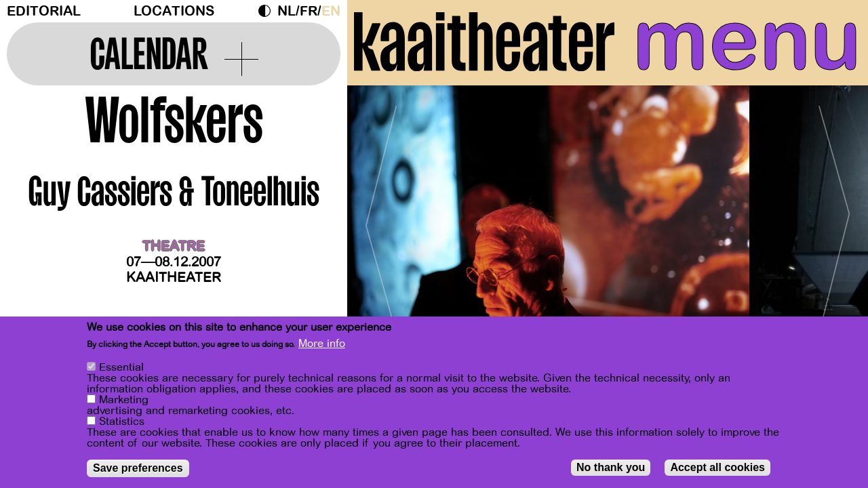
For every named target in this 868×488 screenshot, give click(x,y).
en (331, 11)
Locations (174, 11)
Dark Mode (268, 11)
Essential (121, 367)
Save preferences (138, 468)
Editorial (44, 11)
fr (309, 11)
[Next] (834, 220)
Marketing (124, 400)
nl (287, 11)
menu (747, 41)
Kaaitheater (174, 278)
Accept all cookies (717, 467)
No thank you (611, 467)
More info (322, 344)
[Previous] (381, 220)
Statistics (122, 422)
